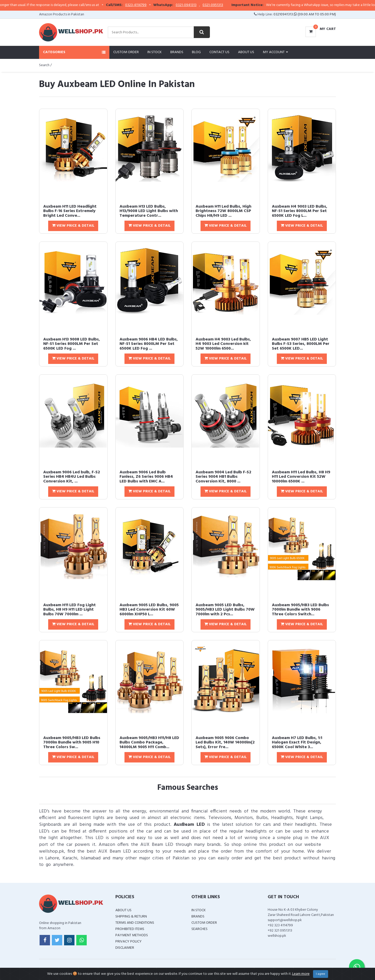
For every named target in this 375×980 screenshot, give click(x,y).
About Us (246, 52)
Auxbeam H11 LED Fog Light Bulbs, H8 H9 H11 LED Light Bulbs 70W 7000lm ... (70, 610)
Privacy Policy (129, 942)
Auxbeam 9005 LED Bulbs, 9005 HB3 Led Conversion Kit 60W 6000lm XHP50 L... (149, 610)
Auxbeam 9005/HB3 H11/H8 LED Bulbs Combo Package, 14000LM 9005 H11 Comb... (149, 743)
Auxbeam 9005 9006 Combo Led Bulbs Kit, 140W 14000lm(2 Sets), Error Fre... (225, 743)
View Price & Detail (73, 226)
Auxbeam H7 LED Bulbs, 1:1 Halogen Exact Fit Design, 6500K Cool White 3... (297, 743)
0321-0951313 (229, 5)
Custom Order (126, 52)
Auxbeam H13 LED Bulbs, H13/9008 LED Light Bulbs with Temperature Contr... (149, 211)
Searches (199, 929)
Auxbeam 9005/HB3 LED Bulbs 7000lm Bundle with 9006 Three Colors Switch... (300, 610)
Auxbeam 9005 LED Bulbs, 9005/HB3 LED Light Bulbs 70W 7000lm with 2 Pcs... (225, 610)
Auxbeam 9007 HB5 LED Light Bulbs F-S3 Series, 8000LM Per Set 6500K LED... (301, 344)
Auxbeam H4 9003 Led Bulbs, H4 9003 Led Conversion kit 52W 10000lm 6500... (223, 344)
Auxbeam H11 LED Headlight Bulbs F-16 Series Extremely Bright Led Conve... (70, 211)
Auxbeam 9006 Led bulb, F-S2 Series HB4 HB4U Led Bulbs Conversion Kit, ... (72, 477)
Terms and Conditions (135, 923)
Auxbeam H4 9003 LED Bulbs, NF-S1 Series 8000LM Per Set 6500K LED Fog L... (300, 211)
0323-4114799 (152, 5)
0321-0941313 (202, 5)
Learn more (301, 974)
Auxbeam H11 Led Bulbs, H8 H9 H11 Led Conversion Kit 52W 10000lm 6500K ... (301, 477)
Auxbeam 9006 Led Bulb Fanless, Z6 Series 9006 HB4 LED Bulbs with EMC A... (146, 477)
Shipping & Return (131, 917)
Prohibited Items (130, 929)
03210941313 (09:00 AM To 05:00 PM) (305, 14)
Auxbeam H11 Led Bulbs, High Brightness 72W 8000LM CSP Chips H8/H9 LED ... (223, 211)
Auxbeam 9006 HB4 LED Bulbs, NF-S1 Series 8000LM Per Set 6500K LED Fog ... (149, 344)
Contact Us (219, 52)
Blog (196, 52)
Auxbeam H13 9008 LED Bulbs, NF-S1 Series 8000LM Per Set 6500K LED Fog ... (72, 344)
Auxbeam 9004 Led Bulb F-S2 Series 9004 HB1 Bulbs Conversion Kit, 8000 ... (223, 477)
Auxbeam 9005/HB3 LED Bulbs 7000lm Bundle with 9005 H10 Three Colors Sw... (72, 743)
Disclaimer (125, 948)
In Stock (155, 52)
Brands (177, 52)
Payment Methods (132, 935)
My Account (275, 52)
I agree (321, 974)
